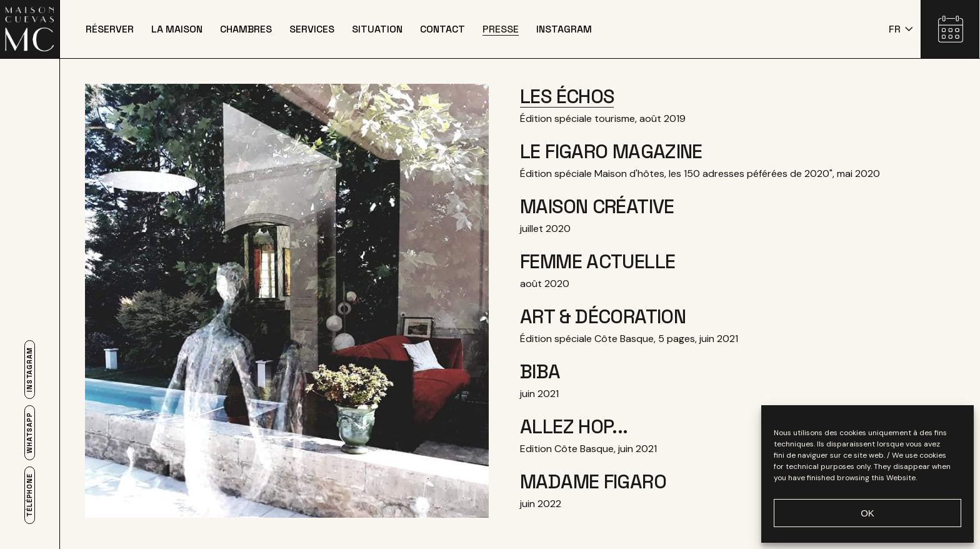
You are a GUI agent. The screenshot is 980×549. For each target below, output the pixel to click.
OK (867, 513)
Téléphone (30, 495)
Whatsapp (30, 433)
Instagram (30, 370)
